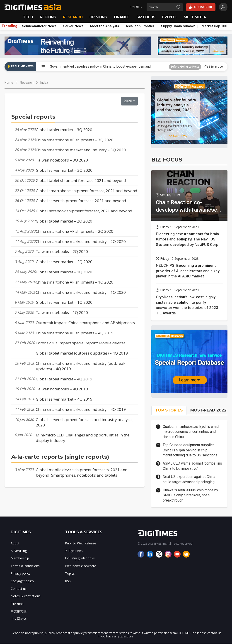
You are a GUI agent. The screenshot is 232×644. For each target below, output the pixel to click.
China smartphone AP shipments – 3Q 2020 (75, 140)
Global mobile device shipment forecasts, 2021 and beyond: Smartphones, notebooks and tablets (82, 472)
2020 (128, 101)
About (15, 543)
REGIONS (48, 17)
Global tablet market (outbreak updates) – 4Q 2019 (82, 353)
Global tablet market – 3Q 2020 (64, 130)
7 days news (74, 551)
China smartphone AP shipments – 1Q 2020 (75, 282)
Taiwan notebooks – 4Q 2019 (62, 389)
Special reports (33, 117)
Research (27, 83)
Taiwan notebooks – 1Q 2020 (62, 312)
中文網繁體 (19, 611)
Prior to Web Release (81, 543)
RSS (68, 581)
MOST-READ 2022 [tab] (208, 410)
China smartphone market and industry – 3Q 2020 (81, 150)
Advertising (19, 551)
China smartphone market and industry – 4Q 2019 (81, 409)
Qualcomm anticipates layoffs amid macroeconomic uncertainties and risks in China (191, 432)
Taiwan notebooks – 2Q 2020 (62, 251)
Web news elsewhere (81, 566)
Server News (73, 26)
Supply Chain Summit (178, 26)
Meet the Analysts (105, 26)
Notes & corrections (26, 596)
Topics (70, 573)
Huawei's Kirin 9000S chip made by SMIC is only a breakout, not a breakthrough (190, 495)
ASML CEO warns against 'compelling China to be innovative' (192, 466)
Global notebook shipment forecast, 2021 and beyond (84, 211)
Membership (20, 558)
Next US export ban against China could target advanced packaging (189, 479)
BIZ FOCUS (146, 17)
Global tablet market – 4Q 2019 (64, 379)
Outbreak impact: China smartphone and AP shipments (85, 323)
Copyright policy (22, 581)
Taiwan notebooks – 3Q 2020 (62, 160)
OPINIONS (98, 17)
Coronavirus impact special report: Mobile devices (81, 343)
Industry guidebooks (80, 558)
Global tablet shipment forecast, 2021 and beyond (81, 180)
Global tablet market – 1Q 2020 (64, 272)
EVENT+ (170, 17)
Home (9, 83)
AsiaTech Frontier (140, 26)
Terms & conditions (25, 566)
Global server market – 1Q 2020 (64, 302)
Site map (17, 604)
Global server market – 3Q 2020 (64, 170)
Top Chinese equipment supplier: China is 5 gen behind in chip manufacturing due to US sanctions (190, 450)
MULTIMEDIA (195, 17)
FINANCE (122, 17)
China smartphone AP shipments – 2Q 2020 (75, 231)
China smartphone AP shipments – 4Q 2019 (75, 333)
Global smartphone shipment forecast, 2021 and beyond (87, 191)
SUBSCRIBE (201, 7)
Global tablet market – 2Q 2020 (64, 221)
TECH (28, 17)
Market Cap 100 (214, 26)
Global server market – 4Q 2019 (64, 399)
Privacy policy (21, 573)
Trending (10, 26)
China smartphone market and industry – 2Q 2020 (81, 241)
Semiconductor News (39, 26)
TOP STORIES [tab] (169, 410)
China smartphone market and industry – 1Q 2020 (81, 292)
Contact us (19, 589)
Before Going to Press (185, 67)
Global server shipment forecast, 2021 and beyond (81, 201)
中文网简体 (19, 619)
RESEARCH (73, 17)
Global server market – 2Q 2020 (64, 262)
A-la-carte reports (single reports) (60, 457)
